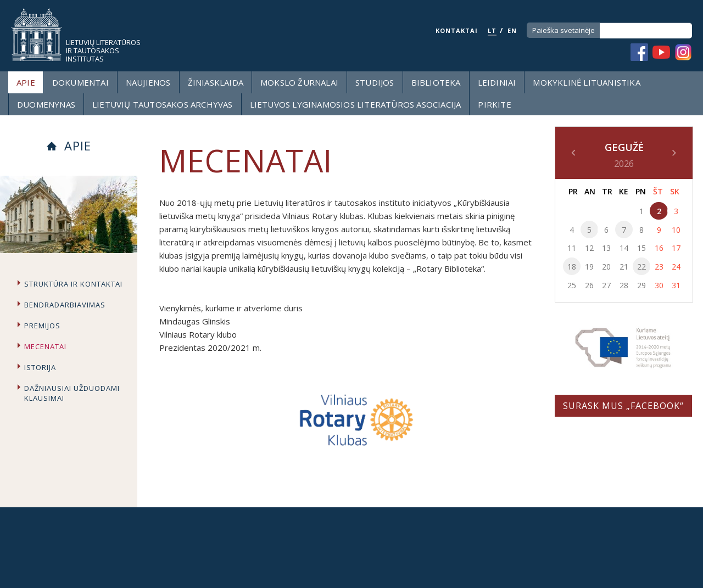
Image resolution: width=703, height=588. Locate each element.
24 (676, 267)
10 (676, 230)
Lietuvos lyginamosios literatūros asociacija (356, 104)
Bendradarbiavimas (65, 305)
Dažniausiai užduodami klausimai (72, 393)
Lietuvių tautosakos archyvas (163, 104)
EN (512, 30)
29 (641, 285)
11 (572, 248)
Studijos (375, 82)
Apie (26, 82)
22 (641, 267)
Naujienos (148, 82)
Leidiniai (497, 82)
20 (606, 267)
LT (492, 30)
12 (589, 248)
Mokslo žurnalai (299, 82)
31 (676, 285)
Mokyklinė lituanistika (586, 82)
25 (572, 285)
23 (659, 267)
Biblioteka (436, 82)
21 (624, 267)
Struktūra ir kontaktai (73, 284)
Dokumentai (80, 82)
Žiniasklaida (216, 82)
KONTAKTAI (457, 30)
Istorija (40, 367)
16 (659, 248)
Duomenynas (46, 104)
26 (589, 285)
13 (606, 248)
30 (659, 285)
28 (624, 285)
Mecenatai (45, 346)
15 (641, 248)
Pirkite (494, 104)
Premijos (42, 326)
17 (676, 248)
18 (572, 267)
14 (624, 248)
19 (589, 267)
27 (606, 285)
